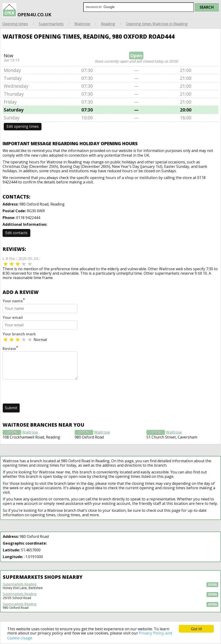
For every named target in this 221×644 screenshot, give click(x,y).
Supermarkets (51, 24)
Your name (14, 300)
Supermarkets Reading (20, 584)
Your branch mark (19, 334)
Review (10, 348)
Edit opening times (23, 126)
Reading (108, 24)
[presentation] (38, 392)
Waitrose (82, 24)
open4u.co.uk (27, 9)
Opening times (15, 24)
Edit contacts (16, 233)
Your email (13, 318)
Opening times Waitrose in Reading (157, 24)
